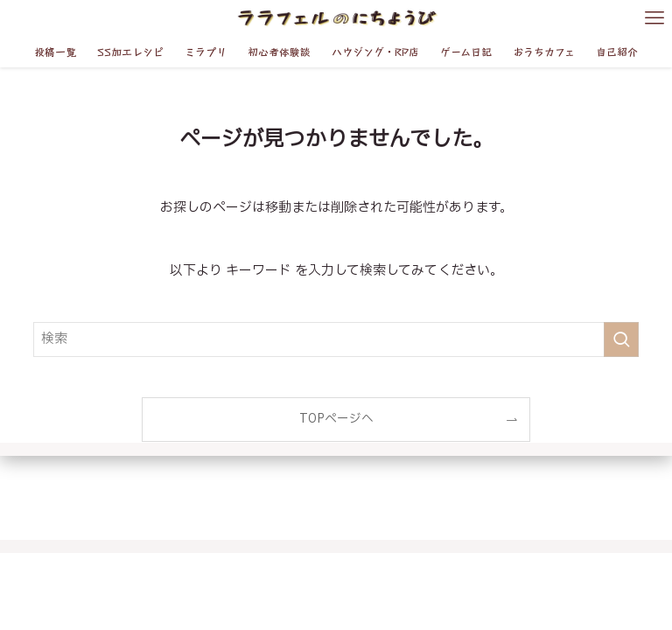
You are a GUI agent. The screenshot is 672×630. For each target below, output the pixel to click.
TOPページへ (336, 419)
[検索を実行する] (621, 339)
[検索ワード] (336, 339)
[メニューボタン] (654, 18)
